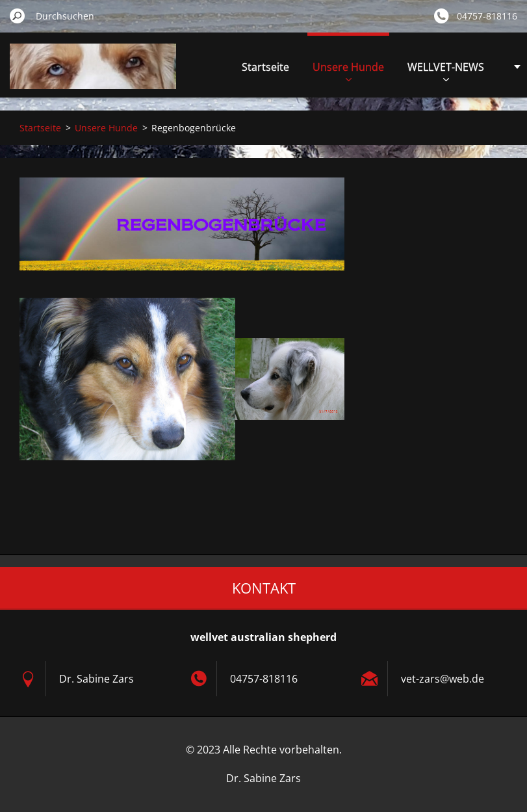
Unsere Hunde (348, 71)
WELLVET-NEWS (446, 71)
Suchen (18, 16)
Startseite (265, 67)
